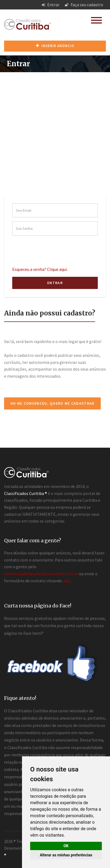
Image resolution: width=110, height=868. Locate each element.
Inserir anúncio (55, 46)
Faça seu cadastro (84, 5)
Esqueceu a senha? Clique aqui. (40, 269)
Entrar (51, 5)
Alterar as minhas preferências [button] (66, 855)
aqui (67, 581)
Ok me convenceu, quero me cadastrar (52, 403)
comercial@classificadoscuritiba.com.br (41, 574)
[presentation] (54, 250)
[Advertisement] (55, 130)
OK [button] (66, 846)
